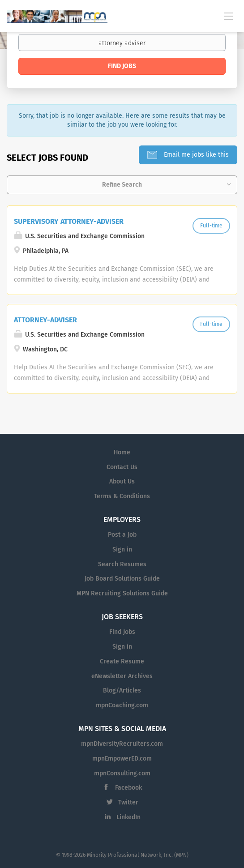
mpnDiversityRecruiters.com (122, 744)
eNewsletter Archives (122, 676)
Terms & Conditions (122, 496)
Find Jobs (122, 66)
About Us (122, 481)
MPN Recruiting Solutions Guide (122, 593)
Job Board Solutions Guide (122, 579)
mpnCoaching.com (122, 705)
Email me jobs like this (195, 155)
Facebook (128, 788)
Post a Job (122, 535)
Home (122, 452)
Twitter (128, 802)
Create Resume (122, 661)
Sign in (122, 549)
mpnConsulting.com (122, 773)
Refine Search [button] (122, 185)
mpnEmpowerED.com (122, 759)
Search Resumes (122, 564)
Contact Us (122, 467)
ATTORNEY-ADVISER (45, 320)
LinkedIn (128, 817)
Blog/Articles (122, 691)
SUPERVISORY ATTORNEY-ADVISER (69, 221)
